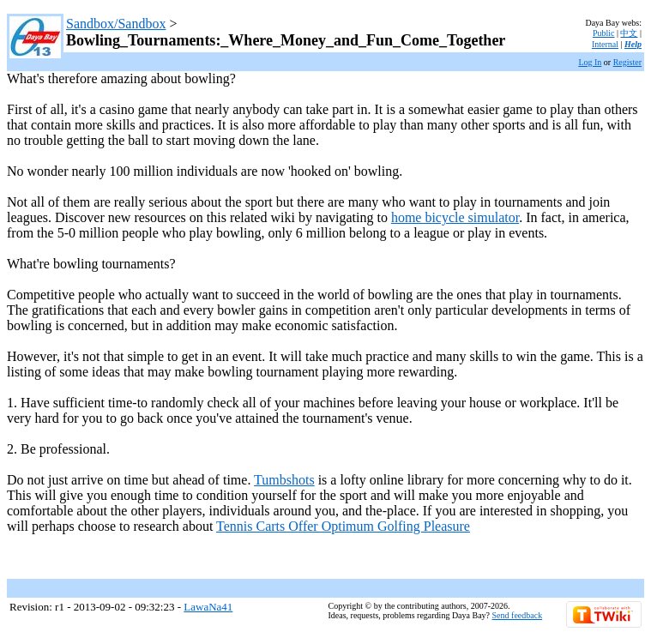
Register (627, 62)
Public (604, 33)
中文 (629, 33)
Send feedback (518, 615)
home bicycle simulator (455, 217)
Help (633, 44)
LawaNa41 (208, 607)
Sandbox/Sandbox (116, 24)
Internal (605, 44)
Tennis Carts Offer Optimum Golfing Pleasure (343, 526)
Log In (590, 62)
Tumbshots (284, 480)
